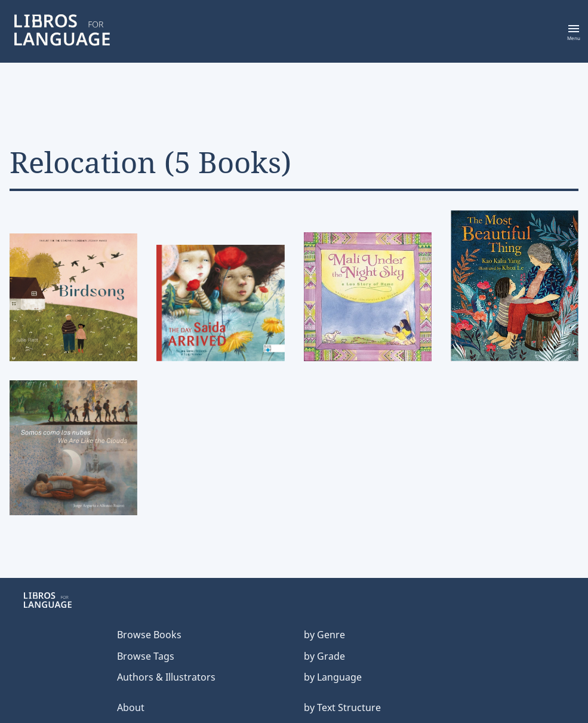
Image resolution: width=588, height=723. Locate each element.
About (131, 707)
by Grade (324, 656)
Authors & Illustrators (166, 677)
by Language (333, 677)
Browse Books (149, 635)
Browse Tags (146, 656)
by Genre (324, 635)
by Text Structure (342, 707)
